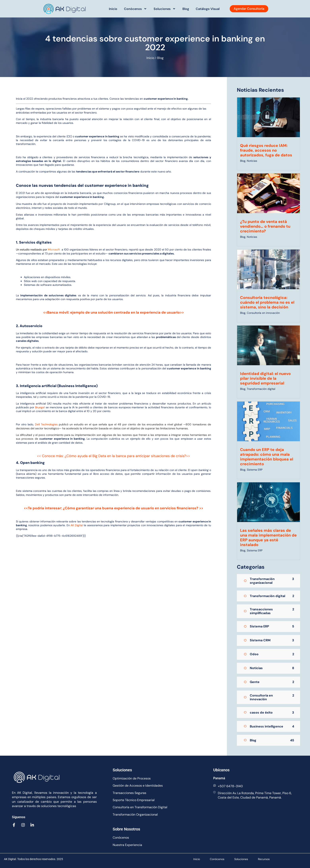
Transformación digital (261, 389)
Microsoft (54, 250)
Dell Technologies (46, 424)
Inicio (113, 9)
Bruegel (40, 407)
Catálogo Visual (208, 9)
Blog (186, 9)
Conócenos (135, 9)
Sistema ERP (255, 470)
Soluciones (165, 9)
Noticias (252, 161)
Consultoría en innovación (263, 313)
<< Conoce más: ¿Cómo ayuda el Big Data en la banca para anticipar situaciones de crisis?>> (113, 456)
